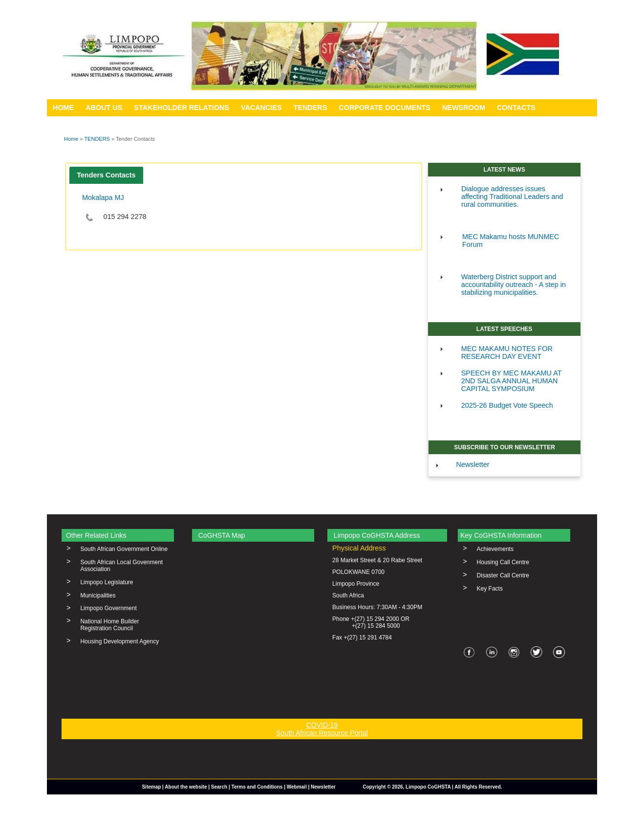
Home (71, 139)
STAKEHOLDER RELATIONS (182, 108)
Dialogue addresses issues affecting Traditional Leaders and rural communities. (512, 197)
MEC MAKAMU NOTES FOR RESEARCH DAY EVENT (507, 352)
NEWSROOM (464, 108)
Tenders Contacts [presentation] (106, 175)
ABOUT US (104, 108)
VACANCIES (261, 108)
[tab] (106, 175)
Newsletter (473, 464)
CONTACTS (516, 108)
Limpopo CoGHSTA (428, 787)
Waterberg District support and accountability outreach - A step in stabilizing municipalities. (514, 285)
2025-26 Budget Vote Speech (507, 405)
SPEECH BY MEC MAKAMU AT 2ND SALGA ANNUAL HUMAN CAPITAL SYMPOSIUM (512, 381)
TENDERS (311, 108)
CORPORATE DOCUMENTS (385, 108)
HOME (63, 108)
